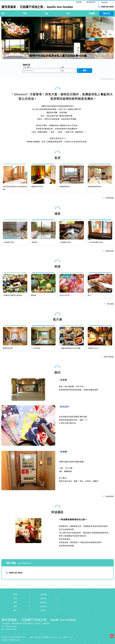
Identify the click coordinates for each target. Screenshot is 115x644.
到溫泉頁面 (108, 251)
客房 (15, 598)
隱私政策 (43, 602)
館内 (15, 610)
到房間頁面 (108, 198)
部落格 (43, 610)
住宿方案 (43, 606)
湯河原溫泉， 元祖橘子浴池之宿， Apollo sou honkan (39, 620)
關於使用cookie (15, 640)
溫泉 (15, 606)
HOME (15, 594)
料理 (15, 602)
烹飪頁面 (109, 304)
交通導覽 (43, 594)
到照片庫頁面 (107, 357)
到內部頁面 (108, 496)
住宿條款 (43, 598)
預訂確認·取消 (91, 2)
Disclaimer (4, 640)
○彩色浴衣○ (65, 407)
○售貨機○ (64, 452)
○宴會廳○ (64, 380)
